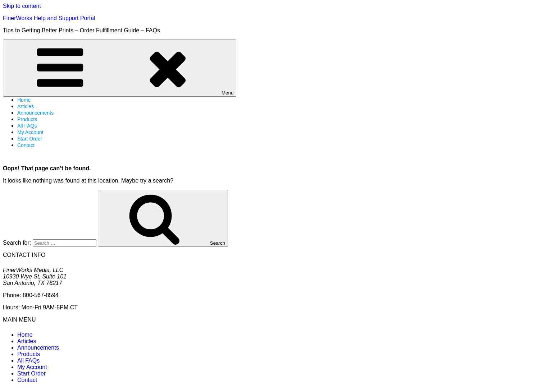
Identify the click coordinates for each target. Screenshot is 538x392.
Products (27, 119)
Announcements (35, 113)
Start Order (30, 139)
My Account (30, 132)
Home (24, 100)
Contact (26, 145)
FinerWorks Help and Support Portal (49, 18)
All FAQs (27, 126)
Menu (120, 68)
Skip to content (22, 6)
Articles (26, 106)
